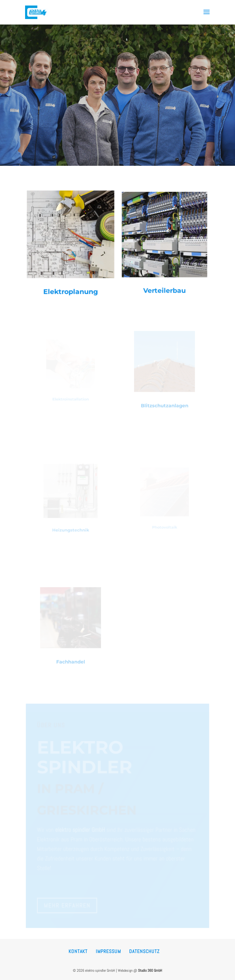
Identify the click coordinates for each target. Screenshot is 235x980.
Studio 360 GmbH (150, 971)
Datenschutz (144, 951)
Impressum (108, 951)
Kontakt (78, 951)
